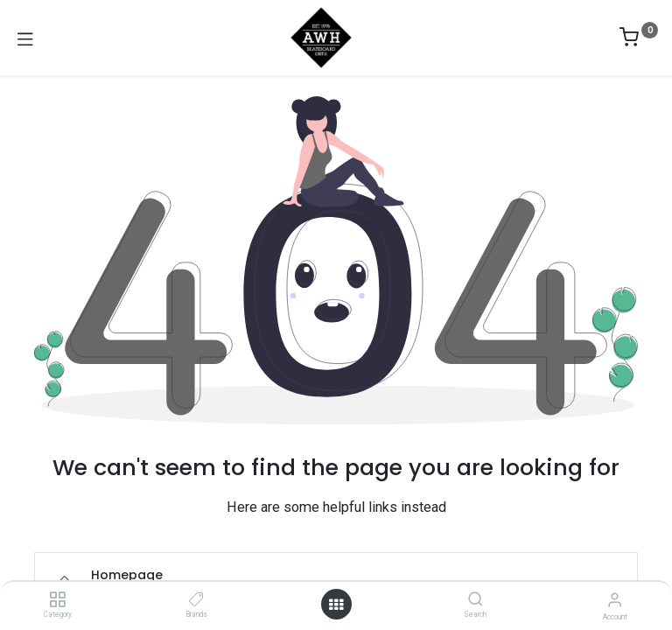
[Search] (476, 600)
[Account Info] (615, 600)
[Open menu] (336, 605)
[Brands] (196, 600)
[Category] (57, 600)
